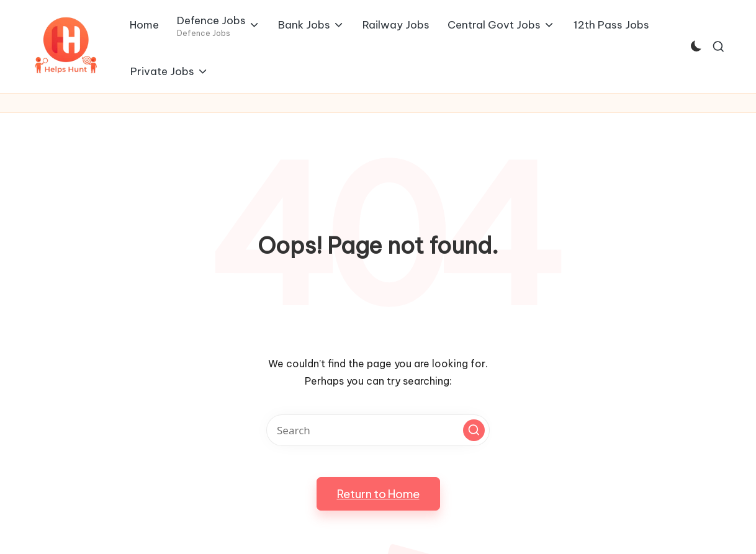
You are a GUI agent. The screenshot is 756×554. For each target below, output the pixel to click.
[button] (474, 430)
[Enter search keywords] (378, 430)
